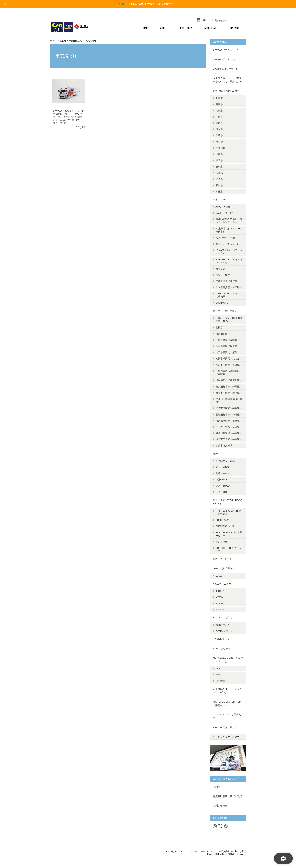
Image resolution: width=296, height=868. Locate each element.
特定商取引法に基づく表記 (228, 793)
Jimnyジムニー (224, 624)
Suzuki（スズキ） (224, 616)
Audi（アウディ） (223, 647)
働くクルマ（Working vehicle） (228, 500)
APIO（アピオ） (225, 205)
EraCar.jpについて (175, 848)
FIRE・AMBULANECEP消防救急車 (229, 511)
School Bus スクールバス (229, 548)
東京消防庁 (222, 332)
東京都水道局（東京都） (229, 419)
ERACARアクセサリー (226, 726)
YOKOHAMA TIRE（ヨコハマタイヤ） (229, 260)
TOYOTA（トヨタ (223, 557)
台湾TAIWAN (223, 472)
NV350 (220, 596)
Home (145, 26)
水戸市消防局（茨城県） (229, 363)
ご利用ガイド (221, 784)
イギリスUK (222, 490)
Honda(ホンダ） (223, 638)
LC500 (219, 574)
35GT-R (220, 589)
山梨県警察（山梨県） (228, 351)
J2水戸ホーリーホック (228, 236)
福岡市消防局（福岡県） (229, 407)
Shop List (210, 26)
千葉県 (220, 134)
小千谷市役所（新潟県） (229, 425)
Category (186, 26)
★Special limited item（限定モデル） (228, 702)
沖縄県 (220, 190)
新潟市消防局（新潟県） (229, 391)
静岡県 (220, 159)
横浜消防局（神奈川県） (229, 379)
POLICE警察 (223, 519)
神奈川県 (221, 146)
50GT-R (220, 608)
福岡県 (220, 177)
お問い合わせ (221, 802)
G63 (218, 667)
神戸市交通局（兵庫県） (229, 438)
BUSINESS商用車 (226, 525)
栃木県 (220, 122)
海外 (216, 452)
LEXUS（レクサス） (224, 567)
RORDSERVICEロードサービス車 (229, 532)
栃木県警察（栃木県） (228, 345)
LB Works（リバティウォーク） (229, 250)
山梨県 (220, 153)
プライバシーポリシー (202, 848)
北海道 (220, 97)
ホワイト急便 (223, 273)
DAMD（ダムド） (225, 212)
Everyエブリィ (225, 630)
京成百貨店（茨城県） (228, 280)
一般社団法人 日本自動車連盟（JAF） (228, 318)
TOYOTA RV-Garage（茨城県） (229, 294)
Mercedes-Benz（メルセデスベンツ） (227, 658)
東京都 (220, 140)
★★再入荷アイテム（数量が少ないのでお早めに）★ (228, 78)
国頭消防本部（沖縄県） (229, 413)
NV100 (220, 602)
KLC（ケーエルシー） (228, 242)
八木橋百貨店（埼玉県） (229, 286)
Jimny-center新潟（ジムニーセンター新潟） (229, 219)
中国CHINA (222, 478)
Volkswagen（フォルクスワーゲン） (228, 689)
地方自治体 (222, 540)
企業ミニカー (221, 198)
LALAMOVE (222, 301)
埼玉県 (220, 128)
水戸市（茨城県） (226, 444)
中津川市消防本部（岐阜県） (229, 399)
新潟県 (220, 103)
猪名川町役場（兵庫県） (229, 432)
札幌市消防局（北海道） (229, 357)
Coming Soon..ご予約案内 (227, 715)
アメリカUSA (223, 484)
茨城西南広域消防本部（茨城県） (228, 371)
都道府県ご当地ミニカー (227, 89)
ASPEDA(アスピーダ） (226, 58)
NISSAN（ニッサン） (225, 582)
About (164, 26)
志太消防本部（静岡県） (229, 385)
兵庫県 (220, 171)
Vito (219, 673)
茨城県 (220, 115)
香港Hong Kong (226, 459)
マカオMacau (224, 466)
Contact (234, 26)
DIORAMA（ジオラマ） (226, 67)
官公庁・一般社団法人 (71, 39)
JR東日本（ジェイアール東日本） (228, 228)
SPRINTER (222, 680)
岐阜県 (220, 165)
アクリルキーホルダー (228, 733)
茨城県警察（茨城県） (228, 338)
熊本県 (220, 184)
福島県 (220, 109)
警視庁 (220, 326)
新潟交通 (221, 267)
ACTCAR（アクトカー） (227, 49)
